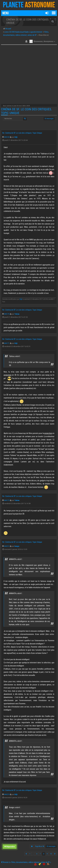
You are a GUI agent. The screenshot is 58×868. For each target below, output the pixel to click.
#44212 (7, 546)
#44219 (7, 794)
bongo (17, 546)
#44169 (7, 137)
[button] (47, 13)
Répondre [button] (10, 847)
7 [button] (40, 854)
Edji (16, 137)
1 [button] (30, 854)
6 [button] (37, 854)
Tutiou (17, 314)
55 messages (49, 119)
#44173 (7, 500)
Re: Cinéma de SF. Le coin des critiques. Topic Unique (22, 133)
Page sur (40, 846)
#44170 (7, 314)
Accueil (8, 29)
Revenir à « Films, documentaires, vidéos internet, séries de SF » (26, 862)
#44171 (7, 343)
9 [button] (47, 854)
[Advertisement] (29, 74)
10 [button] (51, 854)
